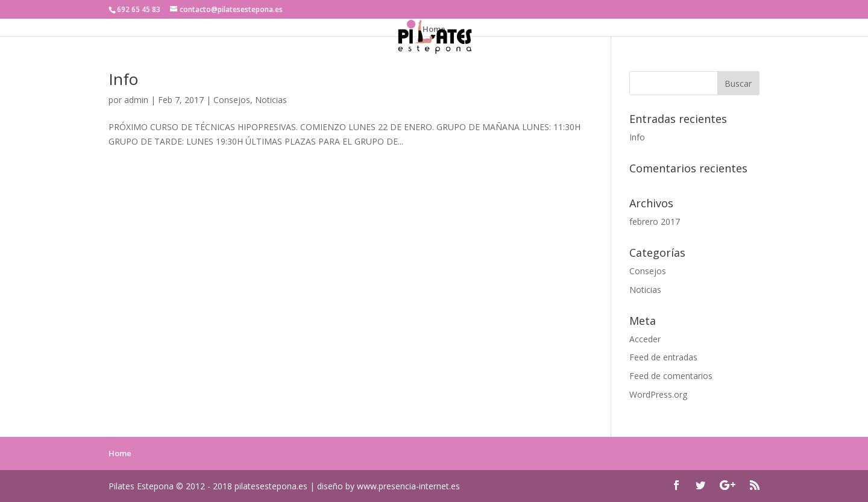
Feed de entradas (663, 357)
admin (136, 100)
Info (123, 79)
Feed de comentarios (671, 376)
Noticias (271, 100)
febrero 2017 (655, 221)
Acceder (645, 339)
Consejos (232, 100)
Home (434, 30)
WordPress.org (658, 394)
